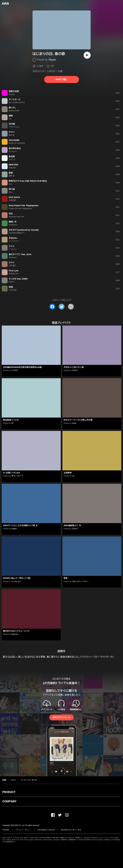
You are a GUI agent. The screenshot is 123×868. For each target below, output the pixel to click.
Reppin (52, 60)
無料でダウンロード (61, 717)
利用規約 (6, 830)
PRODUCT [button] (9, 792)
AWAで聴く (61, 79)
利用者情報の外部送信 (46, 830)
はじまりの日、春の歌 (29, 780)
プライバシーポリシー (23, 830)
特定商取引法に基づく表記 (71, 830)
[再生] (87, 55)
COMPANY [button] (9, 801)
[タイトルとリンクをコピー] (71, 307)
